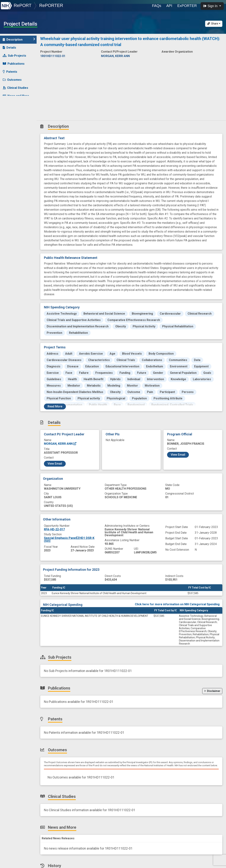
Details (9, 48)
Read (55, 406)
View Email (55, 464)
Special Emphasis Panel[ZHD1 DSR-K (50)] (69, 539)
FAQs (157, 6)
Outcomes (12, 80)
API (169, 6)
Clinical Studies (15, 88)
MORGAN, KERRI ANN (60, 444)
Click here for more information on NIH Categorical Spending (177, 604)
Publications (14, 64)
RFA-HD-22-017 (54, 529)
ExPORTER (187, 6)
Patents (10, 72)
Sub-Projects (14, 56)
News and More (16, 96)
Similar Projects (16, 112)
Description (19, 39)
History (10, 104)
